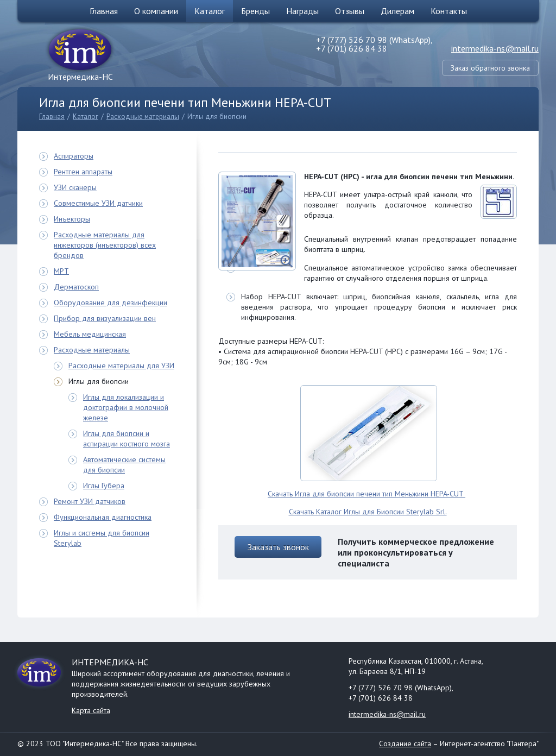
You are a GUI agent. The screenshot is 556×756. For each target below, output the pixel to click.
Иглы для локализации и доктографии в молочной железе (126, 407)
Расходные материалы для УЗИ (121, 366)
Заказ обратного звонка (490, 68)
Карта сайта (91, 710)
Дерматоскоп (76, 287)
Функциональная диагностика (103, 517)
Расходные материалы (143, 116)
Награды (302, 11)
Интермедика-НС (80, 77)
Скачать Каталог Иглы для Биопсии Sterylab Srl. (368, 512)
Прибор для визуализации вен (105, 318)
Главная (104, 11)
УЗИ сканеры (75, 187)
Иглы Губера (104, 486)
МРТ (61, 271)
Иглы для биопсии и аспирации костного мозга (127, 439)
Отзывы (350, 11)
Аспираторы (74, 156)
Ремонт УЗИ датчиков (90, 501)
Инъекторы (72, 219)
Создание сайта (405, 744)
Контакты (449, 11)
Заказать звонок (278, 547)
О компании (156, 11)
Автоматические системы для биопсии (124, 465)
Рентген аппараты (83, 172)
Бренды (255, 11)
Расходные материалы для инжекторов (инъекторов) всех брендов (105, 245)
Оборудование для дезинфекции (110, 303)
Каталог (210, 11)
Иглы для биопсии (217, 116)
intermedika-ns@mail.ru (495, 48)
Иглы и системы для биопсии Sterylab (102, 538)
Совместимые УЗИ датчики (98, 203)
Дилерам (397, 11)
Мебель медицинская (90, 334)
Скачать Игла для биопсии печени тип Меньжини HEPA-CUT (367, 494)
